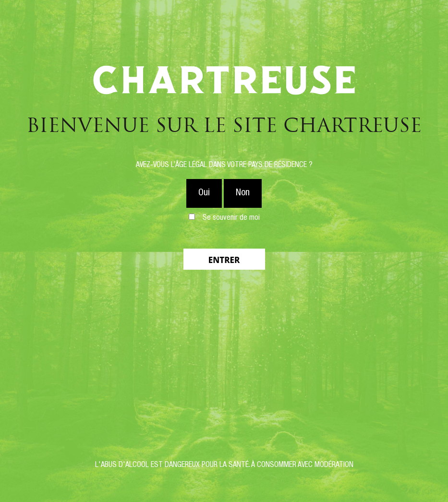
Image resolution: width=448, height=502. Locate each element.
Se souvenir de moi (231, 218)
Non (243, 193)
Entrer (224, 260)
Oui (204, 193)
